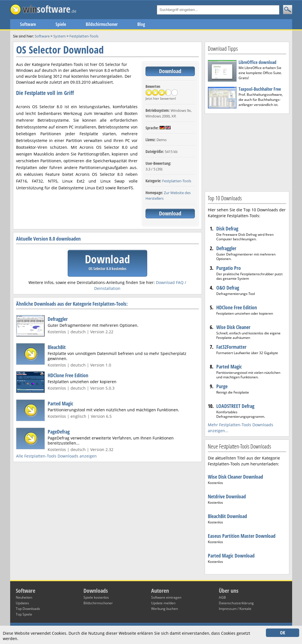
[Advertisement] (247, 152)
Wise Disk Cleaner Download (235, 477)
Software (28, 24)
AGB (222, 597)
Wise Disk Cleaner (233, 327)
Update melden (163, 603)
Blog (141, 24)
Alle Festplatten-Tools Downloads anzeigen (56, 456)
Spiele (61, 24)
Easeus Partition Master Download (242, 536)
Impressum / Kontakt (235, 609)
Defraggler (58, 319)
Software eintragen (166, 597)
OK (283, 633)
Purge (222, 386)
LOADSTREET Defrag (235, 406)
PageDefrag (59, 432)
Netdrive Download (227, 496)
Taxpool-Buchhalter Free (260, 89)
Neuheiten (24, 597)
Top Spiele (24, 614)
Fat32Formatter (231, 347)
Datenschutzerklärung (236, 603)
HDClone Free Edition (68, 375)
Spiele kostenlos (96, 597)
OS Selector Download (60, 50)
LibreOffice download (257, 62)
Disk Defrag (227, 228)
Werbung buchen (165, 609)
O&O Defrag (228, 288)
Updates (22, 603)
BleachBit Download (227, 516)
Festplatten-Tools (177, 181)
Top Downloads (28, 609)
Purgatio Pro (229, 268)
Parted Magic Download (231, 556)
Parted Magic (60, 403)
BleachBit (57, 347)
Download (170, 71)
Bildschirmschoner (102, 24)
